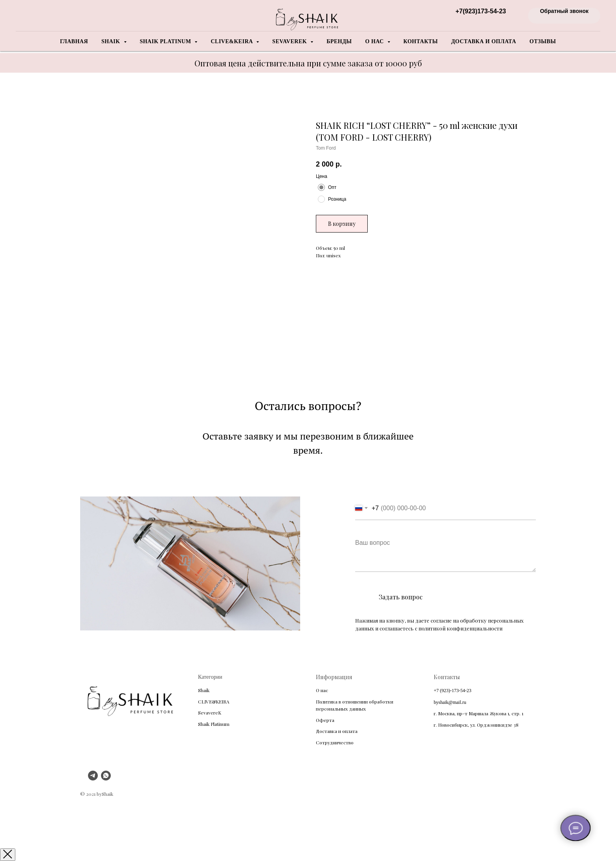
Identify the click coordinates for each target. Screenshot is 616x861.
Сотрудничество (335, 742)
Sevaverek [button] (290, 41)
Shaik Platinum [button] (166, 41)
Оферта (325, 720)
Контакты (421, 41)
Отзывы (543, 41)
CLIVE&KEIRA (214, 702)
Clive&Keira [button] (232, 41)
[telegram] (93, 778)
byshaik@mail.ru (450, 702)
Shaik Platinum (214, 724)
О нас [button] (375, 41)
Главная (74, 41)
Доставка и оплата (483, 41)
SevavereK (210, 713)
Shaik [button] (112, 41)
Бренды (339, 41)
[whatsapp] (106, 778)
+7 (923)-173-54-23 (453, 691)
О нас (322, 690)
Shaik (204, 690)
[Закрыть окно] (8, 855)
